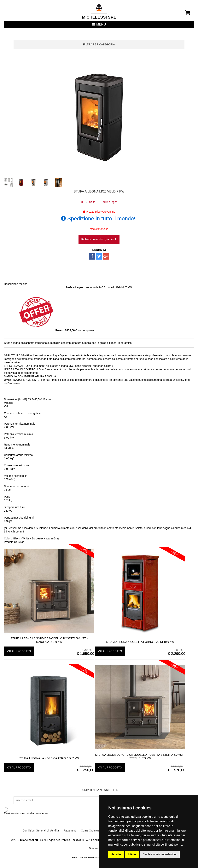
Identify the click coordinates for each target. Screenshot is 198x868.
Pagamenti (70, 831)
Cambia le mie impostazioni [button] (160, 854)
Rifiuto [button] (132, 854)
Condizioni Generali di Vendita (41, 831)
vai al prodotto (19, 651)
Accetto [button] (116, 854)
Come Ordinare (90, 831)
